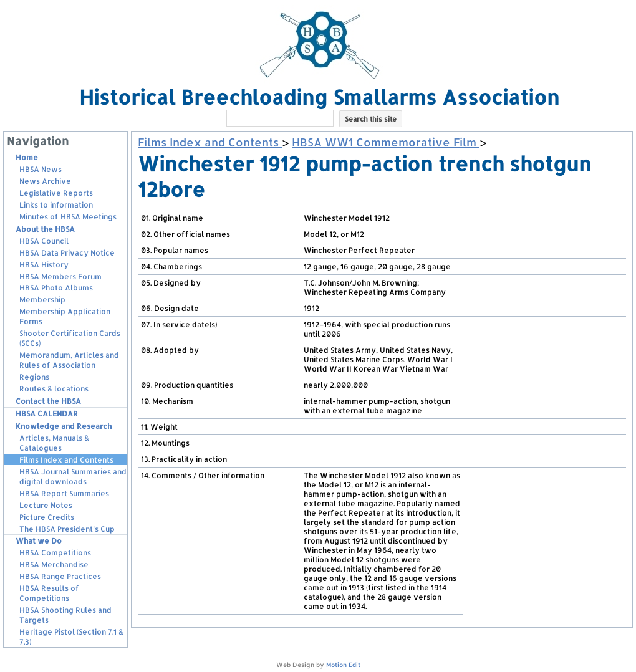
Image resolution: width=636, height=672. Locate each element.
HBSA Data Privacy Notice (67, 253)
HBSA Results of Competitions (49, 593)
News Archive (45, 181)
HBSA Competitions (55, 553)
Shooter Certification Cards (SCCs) (70, 338)
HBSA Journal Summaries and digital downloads (73, 477)
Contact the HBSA (48, 401)
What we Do (39, 541)
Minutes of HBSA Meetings (68, 217)
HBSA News (41, 169)
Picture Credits (47, 517)
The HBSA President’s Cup (67, 529)
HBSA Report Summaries (64, 493)
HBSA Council (44, 241)
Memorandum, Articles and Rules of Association (69, 360)
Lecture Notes (46, 505)
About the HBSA (45, 229)
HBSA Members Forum (60, 276)
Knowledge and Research (64, 426)
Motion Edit (343, 665)
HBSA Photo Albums (56, 288)
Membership (42, 300)
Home (27, 157)
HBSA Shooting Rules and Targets (65, 615)
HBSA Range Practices (60, 576)
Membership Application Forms (65, 316)
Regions (34, 377)
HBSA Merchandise (54, 564)
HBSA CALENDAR (47, 414)
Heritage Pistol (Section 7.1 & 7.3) (71, 637)
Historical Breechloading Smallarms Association (319, 97)
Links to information (56, 205)
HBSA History (44, 265)
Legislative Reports (56, 193)
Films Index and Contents (66, 460)
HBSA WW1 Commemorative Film (386, 142)
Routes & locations (54, 389)
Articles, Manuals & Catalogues (54, 443)
